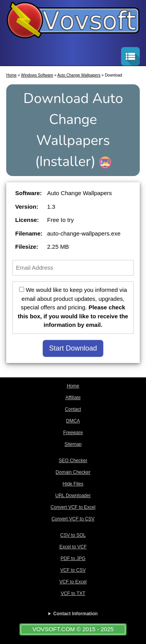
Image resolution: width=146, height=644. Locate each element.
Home (11, 75)
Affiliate (73, 398)
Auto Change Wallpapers (79, 75)
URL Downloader (73, 496)
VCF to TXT (73, 593)
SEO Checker (73, 461)
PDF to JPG (73, 558)
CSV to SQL (73, 535)
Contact (73, 409)
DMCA (73, 421)
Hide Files (73, 484)
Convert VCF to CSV (73, 519)
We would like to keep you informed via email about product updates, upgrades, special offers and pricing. (73, 307)
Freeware (73, 433)
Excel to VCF (73, 547)
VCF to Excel (73, 582)
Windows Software (37, 75)
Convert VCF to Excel (73, 507)
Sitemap (73, 444)
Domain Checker (73, 472)
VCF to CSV (73, 570)
